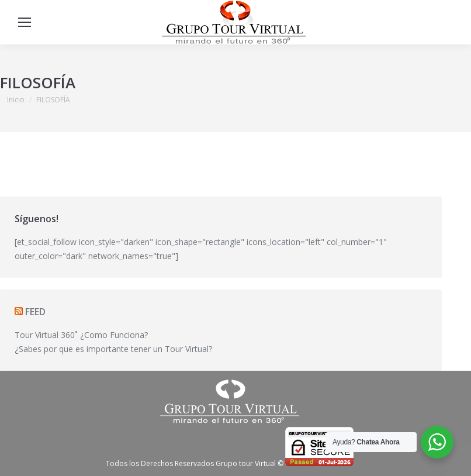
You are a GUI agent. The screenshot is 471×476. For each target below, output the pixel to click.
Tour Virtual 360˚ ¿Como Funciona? (81, 335)
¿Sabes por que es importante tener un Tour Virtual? (113, 349)
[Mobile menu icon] (25, 22)
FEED (35, 312)
